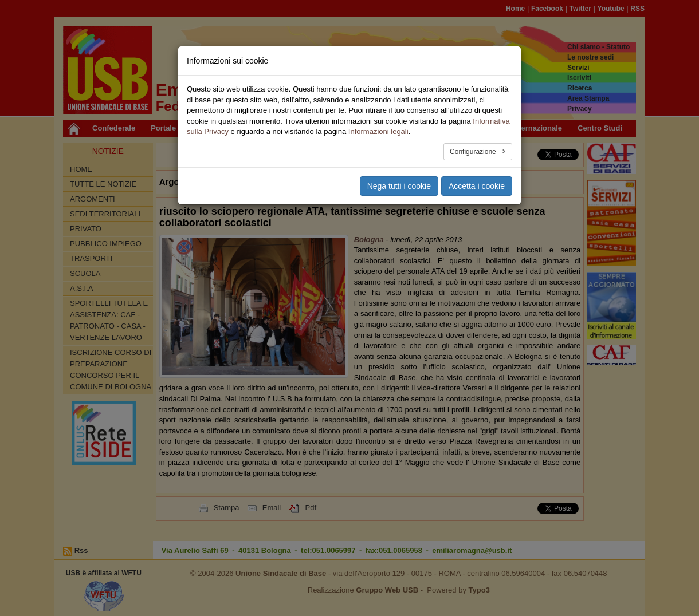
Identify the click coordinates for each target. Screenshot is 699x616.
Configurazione (474, 152)
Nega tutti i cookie (399, 186)
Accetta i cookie (477, 186)
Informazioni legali (378, 131)
